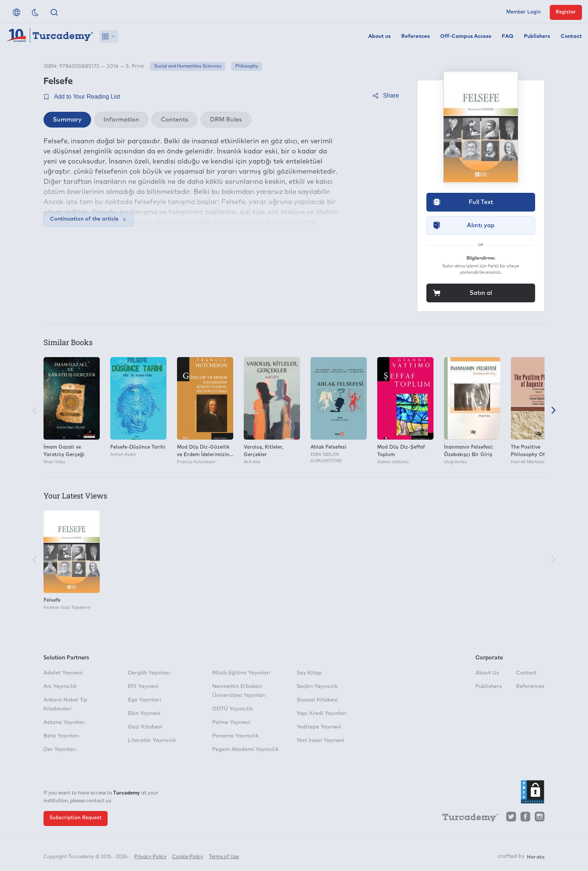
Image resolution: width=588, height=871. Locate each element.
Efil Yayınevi (143, 686)
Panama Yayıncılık (235, 736)
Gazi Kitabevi (145, 727)
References (415, 36)
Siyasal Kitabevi (317, 700)
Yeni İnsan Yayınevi (320, 740)
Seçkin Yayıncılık (317, 686)
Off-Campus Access (466, 36)
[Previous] (34, 411)
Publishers (537, 36)
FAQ (508, 36)
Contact (571, 36)
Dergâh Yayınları (149, 673)
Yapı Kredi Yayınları (322, 713)
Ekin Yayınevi (144, 713)
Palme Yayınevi (231, 722)
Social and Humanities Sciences (188, 66)
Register (566, 12)
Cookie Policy (188, 855)
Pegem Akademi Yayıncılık (245, 749)
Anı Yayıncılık (60, 686)
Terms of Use (224, 855)
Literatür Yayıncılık (152, 740)
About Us (487, 673)
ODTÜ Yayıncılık (232, 709)
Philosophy (247, 66)
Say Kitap (309, 673)
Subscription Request (76, 818)
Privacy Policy (150, 855)
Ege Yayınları (145, 700)
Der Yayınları (60, 749)
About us (379, 36)
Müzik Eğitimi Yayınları (241, 673)
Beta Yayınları (61, 736)
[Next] (553, 411)
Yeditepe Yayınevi (319, 727)
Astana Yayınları (64, 722)
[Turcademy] (467, 818)
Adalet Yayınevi (63, 673)
